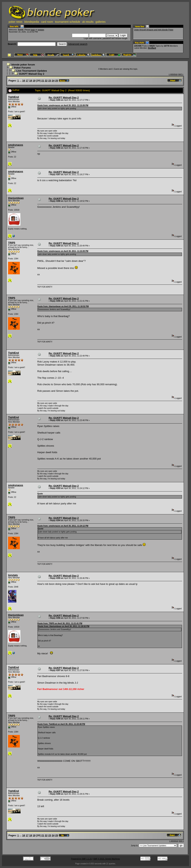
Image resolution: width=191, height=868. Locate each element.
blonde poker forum (23, 65)
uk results (88, 22)
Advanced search (78, 44)
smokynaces (16, 145)
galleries (101, 22)
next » (181, 74)
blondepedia (32, 22)
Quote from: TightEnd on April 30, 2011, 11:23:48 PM (61, 724)
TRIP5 (12, 243)
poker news (16, 22)
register (41, 30)
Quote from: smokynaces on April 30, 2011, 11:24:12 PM (63, 526)
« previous (173, 74)
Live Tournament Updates (32, 71)
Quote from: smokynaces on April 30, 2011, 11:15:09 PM (63, 105)
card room (47, 22)
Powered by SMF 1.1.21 (81, 859)
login (33, 30)
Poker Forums (22, 68)
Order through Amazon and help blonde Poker (154, 30)
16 (24, 81)
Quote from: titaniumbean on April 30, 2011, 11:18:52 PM (63, 306)
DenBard (152, 48)
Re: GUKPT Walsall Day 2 (64, 98)
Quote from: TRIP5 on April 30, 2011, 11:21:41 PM (60, 623)
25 (57, 81)
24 (53, 81)
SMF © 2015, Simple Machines (107, 859)
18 (31, 81)
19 (34, 81)
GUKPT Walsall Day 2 (32, 74)
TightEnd (13, 97)
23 (50, 81)
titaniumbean (16, 198)
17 (27, 81)
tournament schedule (68, 22)
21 (43, 81)
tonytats (13, 575)
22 (46, 81)
